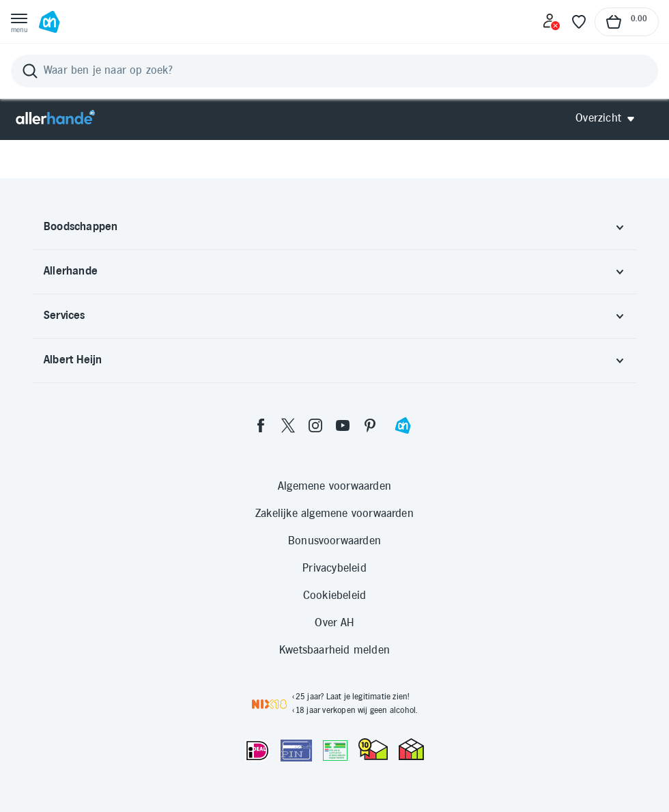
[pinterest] (370, 425)
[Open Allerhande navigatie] (610, 118)
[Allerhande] (55, 118)
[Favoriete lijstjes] (579, 22)
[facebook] (261, 425)
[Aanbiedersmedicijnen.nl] (335, 751)
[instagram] (315, 425)
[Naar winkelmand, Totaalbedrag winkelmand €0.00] (627, 22)
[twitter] (288, 425)
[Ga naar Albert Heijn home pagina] (49, 22)
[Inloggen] (552, 22)
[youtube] (343, 425)
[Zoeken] (334, 71)
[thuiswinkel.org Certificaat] (373, 749)
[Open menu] (19, 22)
